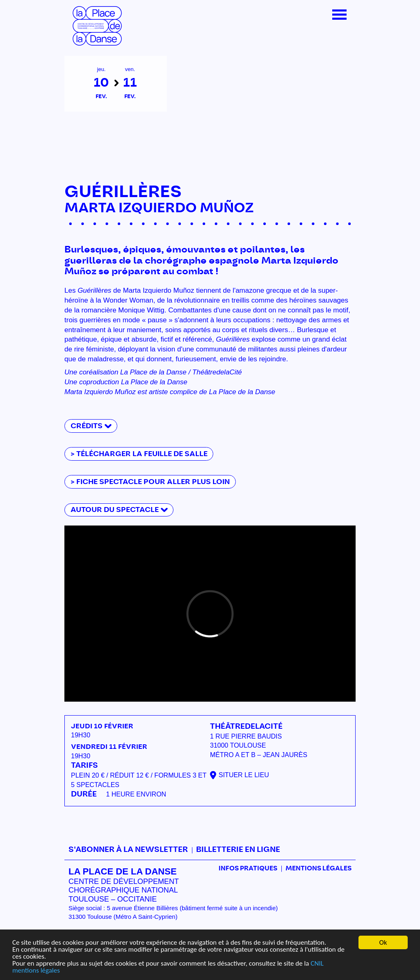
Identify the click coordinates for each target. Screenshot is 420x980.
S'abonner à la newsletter (128, 850)
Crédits (87, 426)
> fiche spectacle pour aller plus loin (150, 482)
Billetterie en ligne (238, 850)
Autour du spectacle (115, 510)
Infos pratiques (248, 869)
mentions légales (36, 971)
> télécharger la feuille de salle (139, 454)
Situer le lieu (244, 775)
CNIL (317, 964)
